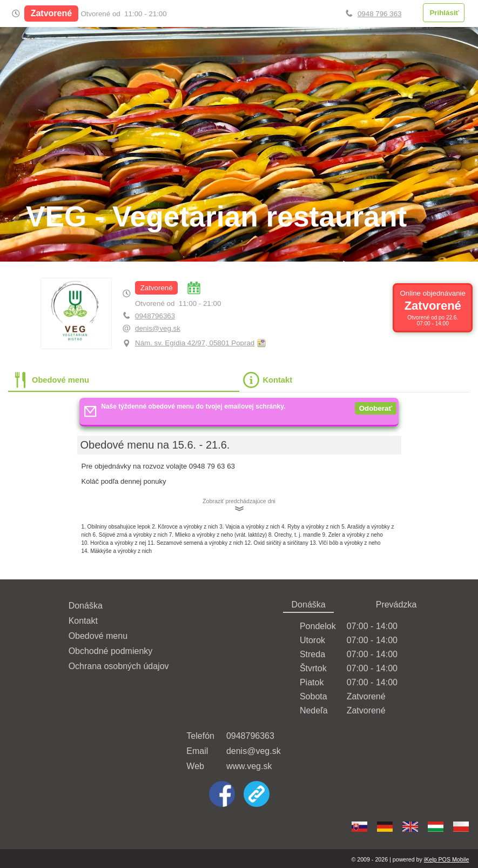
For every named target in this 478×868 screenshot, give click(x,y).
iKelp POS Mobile (447, 859)
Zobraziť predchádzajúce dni (239, 501)
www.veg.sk (249, 766)
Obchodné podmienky (111, 651)
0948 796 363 (380, 14)
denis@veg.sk (158, 328)
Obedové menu (98, 636)
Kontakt (83, 621)
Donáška (86, 606)
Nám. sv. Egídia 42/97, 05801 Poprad (195, 343)
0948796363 (155, 316)
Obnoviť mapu (261, 343)
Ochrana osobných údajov (119, 666)
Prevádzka (396, 605)
